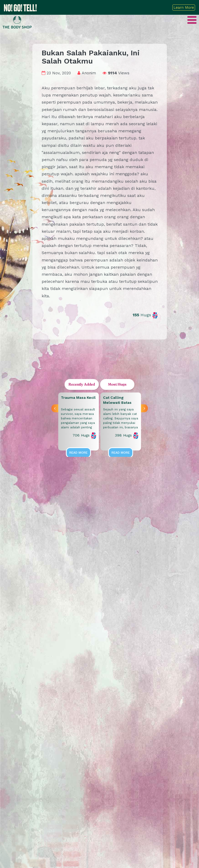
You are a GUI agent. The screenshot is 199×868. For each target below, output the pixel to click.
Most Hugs (117, 384)
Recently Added (82, 384)
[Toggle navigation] (192, 22)
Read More (78, 453)
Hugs (145, 315)
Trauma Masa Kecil (78, 397)
